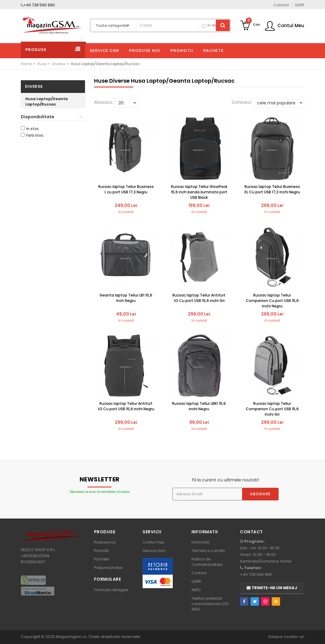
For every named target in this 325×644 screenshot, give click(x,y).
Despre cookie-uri (286, 637)
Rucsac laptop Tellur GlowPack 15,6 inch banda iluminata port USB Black (199, 192)
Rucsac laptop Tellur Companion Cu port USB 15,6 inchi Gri (272, 409)
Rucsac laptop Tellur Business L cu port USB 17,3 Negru (126, 189)
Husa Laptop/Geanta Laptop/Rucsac (47, 102)
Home (26, 64)
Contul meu (153, 542)
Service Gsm (154, 551)
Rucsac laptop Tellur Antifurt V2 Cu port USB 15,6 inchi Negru (126, 406)
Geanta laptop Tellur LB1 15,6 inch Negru (126, 298)
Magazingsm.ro (71, 637)
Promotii (101, 551)
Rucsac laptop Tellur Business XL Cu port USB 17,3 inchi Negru (272, 189)
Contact (199, 573)
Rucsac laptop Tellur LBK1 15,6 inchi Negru (199, 406)
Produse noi (105, 542)
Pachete (101, 559)
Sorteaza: (242, 102)
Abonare (260, 494)
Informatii (200, 542)
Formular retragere (111, 590)
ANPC (196, 590)
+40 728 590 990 (39, 5)
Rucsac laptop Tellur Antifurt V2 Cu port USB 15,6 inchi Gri (199, 298)
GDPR (196, 581)
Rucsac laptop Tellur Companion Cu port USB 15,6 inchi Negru (272, 301)
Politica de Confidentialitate (207, 562)
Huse (42, 64)
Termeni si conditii (208, 551)
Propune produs (109, 568)
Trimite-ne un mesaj (272, 588)
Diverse (59, 64)
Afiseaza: (104, 102)
